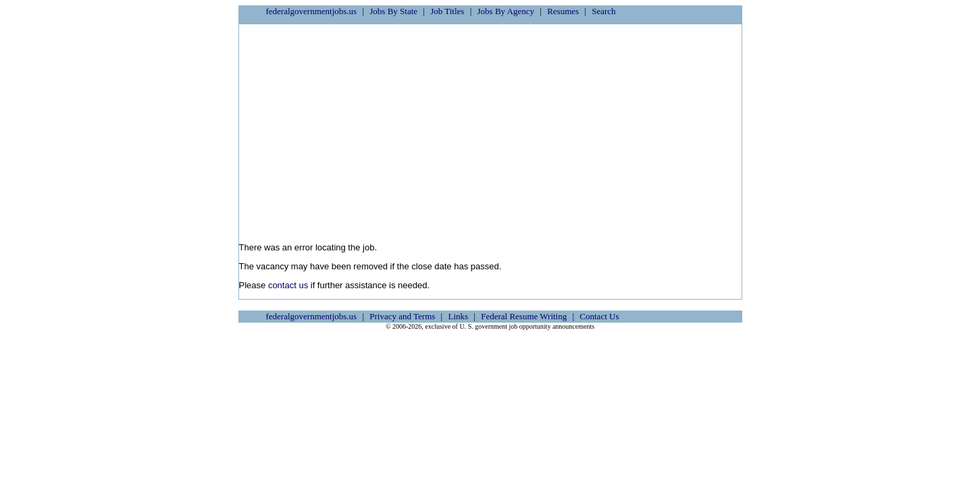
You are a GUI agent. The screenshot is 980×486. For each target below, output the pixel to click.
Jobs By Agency (506, 11)
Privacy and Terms (402, 316)
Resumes (563, 11)
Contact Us (599, 316)
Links (458, 316)
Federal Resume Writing (524, 316)
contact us (288, 285)
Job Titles (447, 11)
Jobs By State (393, 11)
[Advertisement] (490, 129)
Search (603, 11)
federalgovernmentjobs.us (312, 11)
